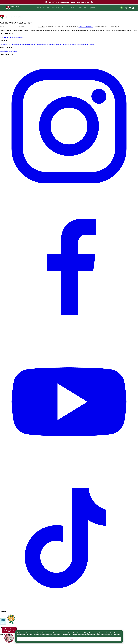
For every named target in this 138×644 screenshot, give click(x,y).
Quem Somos (4, 37)
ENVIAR (41, 27)
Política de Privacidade (113, 635)
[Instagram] (69, 194)
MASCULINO (55, 8)
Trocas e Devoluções (47, 44)
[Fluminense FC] (12, 19)
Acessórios (82, 8)
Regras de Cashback (22, 44)
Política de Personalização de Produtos (82, 44)
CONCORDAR (69, 639)
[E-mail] (28, 27)
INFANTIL (73, 8)
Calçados (91, 8)
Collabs (46, 8)
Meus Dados (4, 51)
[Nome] (9, 27)
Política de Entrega (34, 44)
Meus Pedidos (13, 51)
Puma (39, 8)
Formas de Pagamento (62, 44)
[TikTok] (69, 608)
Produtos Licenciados (16, 37)
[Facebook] (69, 332)
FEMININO (64, 8)
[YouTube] (69, 470)
